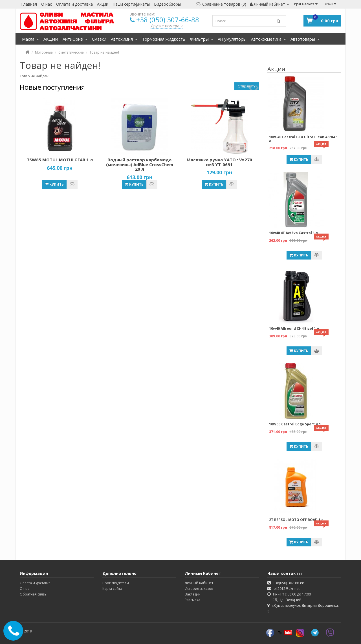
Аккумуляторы (232, 39)
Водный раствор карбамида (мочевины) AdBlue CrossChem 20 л (140, 164)
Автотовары (305, 39)
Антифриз (75, 39)
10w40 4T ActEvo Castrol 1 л (293, 233)
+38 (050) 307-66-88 (168, 20)
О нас (47, 4)
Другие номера (167, 26)
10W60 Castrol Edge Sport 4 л (295, 424)
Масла (30, 39)
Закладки (193, 594)
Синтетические (71, 52)
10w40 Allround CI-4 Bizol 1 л (294, 328)
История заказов (199, 589)
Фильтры (202, 39)
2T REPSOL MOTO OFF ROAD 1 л (296, 520)
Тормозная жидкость (164, 39)
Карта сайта (112, 589)
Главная (29, 4)
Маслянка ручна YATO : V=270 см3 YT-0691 (219, 162)
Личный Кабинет (199, 583)
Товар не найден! (104, 52)
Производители (116, 583)
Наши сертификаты (131, 4)
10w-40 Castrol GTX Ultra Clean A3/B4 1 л (303, 139)
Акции (103, 4)
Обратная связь (33, 594)
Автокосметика (268, 39)
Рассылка (192, 600)
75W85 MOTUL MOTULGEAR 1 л (60, 160)
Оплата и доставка (74, 4)
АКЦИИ (51, 39)
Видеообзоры (167, 4)
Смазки (99, 39)
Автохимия (124, 39)
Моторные (44, 52)
